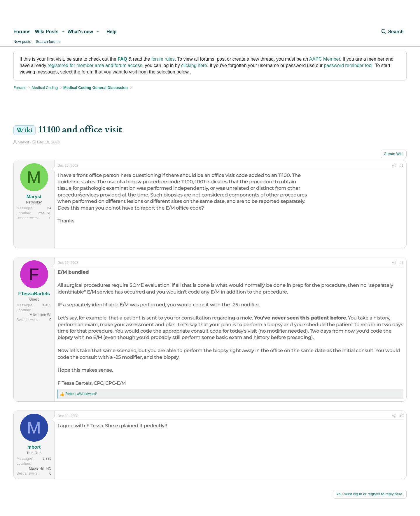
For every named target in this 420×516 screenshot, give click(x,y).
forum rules (163, 59)
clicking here (194, 65)
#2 (401, 263)
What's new (80, 32)
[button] (63, 32)
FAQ (122, 59)
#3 (401, 416)
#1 (401, 166)
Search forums (48, 42)
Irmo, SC (44, 213)
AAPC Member (325, 59)
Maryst (23, 142)
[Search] (392, 32)
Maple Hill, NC (40, 468)
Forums (22, 32)
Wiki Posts (47, 32)
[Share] (394, 166)
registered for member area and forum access (95, 65)
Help (112, 32)
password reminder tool (348, 65)
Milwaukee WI (40, 315)
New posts (22, 42)
